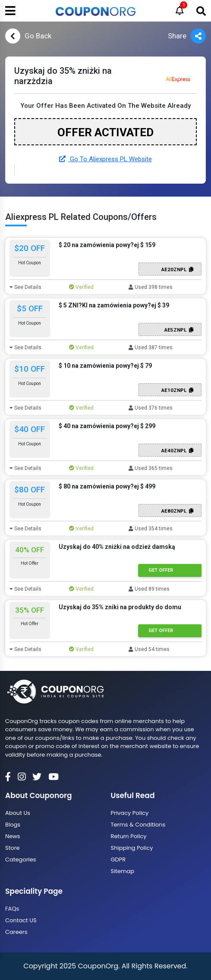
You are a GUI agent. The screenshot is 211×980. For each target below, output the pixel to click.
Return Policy (129, 836)
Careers (16, 932)
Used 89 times (149, 589)
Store (13, 848)
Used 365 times (151, 468)
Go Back (28, 36)
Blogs (13, 825)
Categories (21, 859)
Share (187, 36)
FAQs (12, 909)
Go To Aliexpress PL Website (105, 159)
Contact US (21, 920)
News (13, 836)
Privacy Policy (130, 813)
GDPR (118, 859)
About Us (18, 813)
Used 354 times (151, 529)
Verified (81, 287)
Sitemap (123, 871)
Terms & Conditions (138, 825)
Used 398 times (151, 287)
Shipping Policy (132, 848)
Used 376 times (151, 408)
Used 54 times (149, 649)
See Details (25, 287)
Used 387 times (151, 348)
